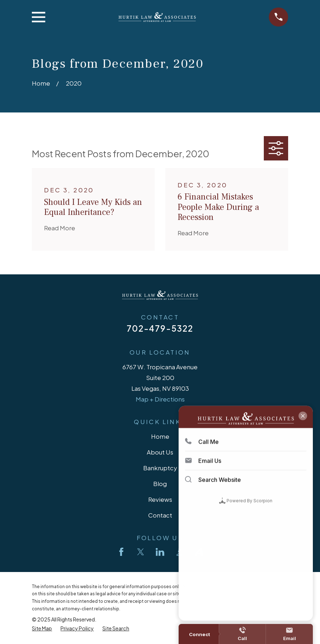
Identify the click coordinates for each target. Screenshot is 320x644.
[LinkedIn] (160, 552)
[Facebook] (121, 552)
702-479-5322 (160, 328)
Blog (160, 484)
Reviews (160, 499)
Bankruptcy (160, 468)
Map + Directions (160, 399)
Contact (160, 515)
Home (160, 436)
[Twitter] (141, 552)
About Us (160, 452)
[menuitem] (42, 628)
